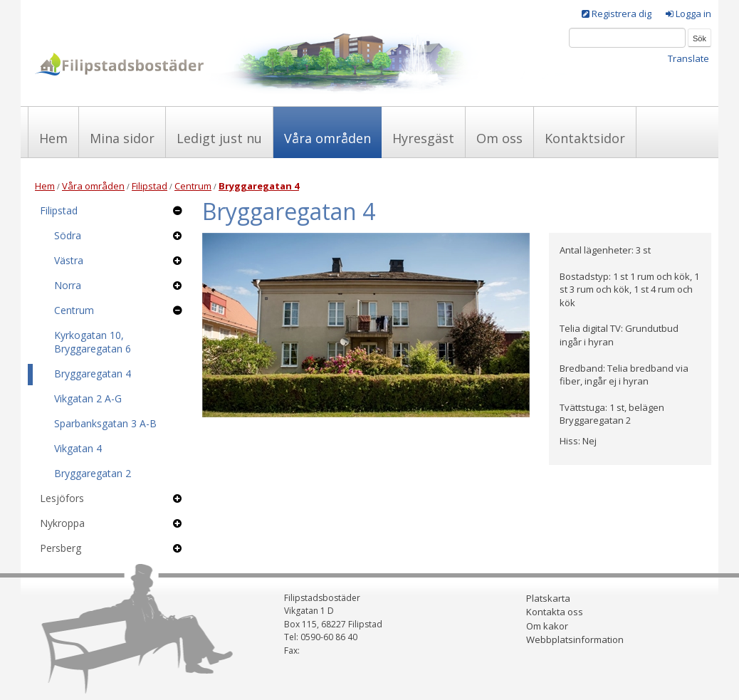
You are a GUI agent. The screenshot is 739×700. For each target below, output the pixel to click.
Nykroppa (62, 523)
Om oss (499, 138)
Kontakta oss (555, 612)
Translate (688, 58)
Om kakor (547, 626)
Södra (68, 235)
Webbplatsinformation (575, 639)
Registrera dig (622, 14)
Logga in (693, 14)
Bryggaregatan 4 (93, 373)
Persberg (61, 548)
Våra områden (327, 138)
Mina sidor (122, 138)
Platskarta (548, 598)
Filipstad (150, 186)
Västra (69, 260)
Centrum (193, 186)
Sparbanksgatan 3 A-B (105, 423)
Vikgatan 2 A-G (88, 398)
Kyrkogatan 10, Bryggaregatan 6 (93, 342)
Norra (68, 285)
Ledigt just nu (219, 138)
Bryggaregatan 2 (93, 473)
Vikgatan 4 (78, 448)
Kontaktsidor (585, 138)
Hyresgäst (423, 138)
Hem (53, 138)
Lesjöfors (62, 498)
